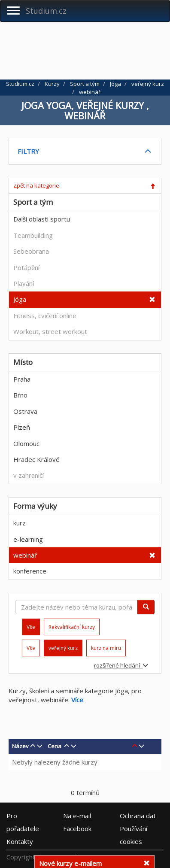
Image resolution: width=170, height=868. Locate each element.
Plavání (24, 283)
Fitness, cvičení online (45, 316)
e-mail (77, 816)
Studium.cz (46, 11)
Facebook (77, 829)
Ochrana (138, 816)
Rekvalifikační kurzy (72, 627)
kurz (20, 523)
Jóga (20, 299)
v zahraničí (29, 475)
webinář (25, 555)
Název (20, 746)
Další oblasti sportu (42, 219)
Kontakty (20, 841)
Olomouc (26, 443)
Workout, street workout (50, 331)
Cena (55, 746)
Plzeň (22, 427)
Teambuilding (33, 235)
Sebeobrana (31, 251)
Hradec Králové (36, 459)
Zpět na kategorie (36, 185)
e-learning (28, 539)
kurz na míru (106, 648)
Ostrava (25, 411)
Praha (22, 379)
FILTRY (28, 151)
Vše (31, 648)
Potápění (26, 267)
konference (30, 571)
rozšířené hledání (121, 665)
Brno (20, 395)
